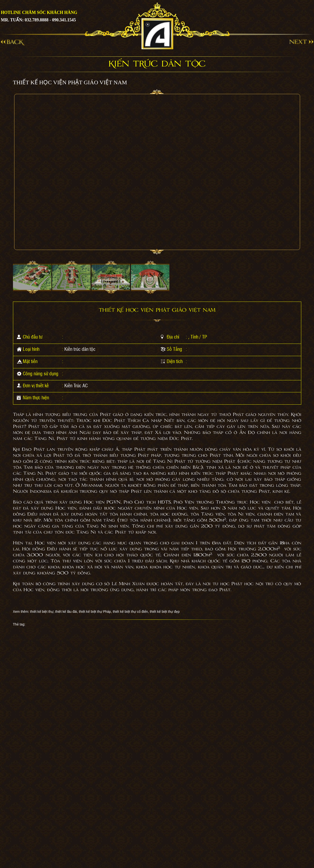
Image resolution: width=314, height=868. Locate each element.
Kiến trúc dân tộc (80, 349)
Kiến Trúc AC (76, 385)
